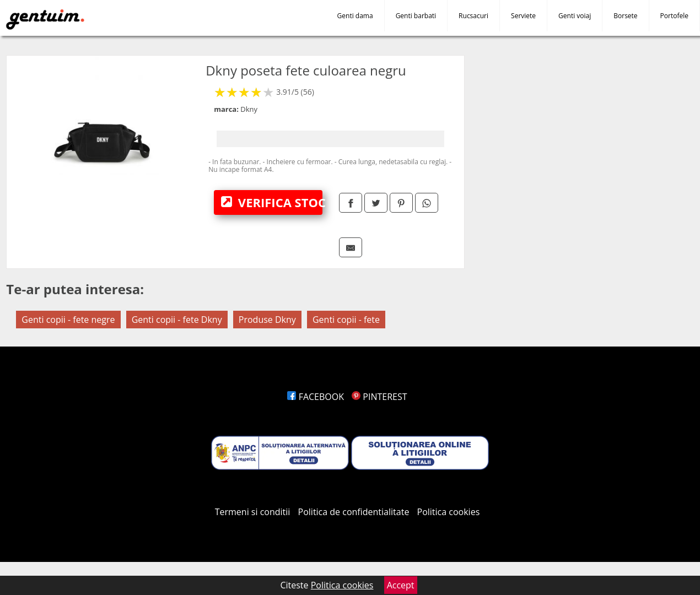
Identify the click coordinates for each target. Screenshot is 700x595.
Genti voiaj (575, 16)
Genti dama (355, 16)
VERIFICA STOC (271, 202)
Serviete (523, 16)
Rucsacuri (473, 16)
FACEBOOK (316, 397)
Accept (401, 585)
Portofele (674, 16)
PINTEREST (379, 397)
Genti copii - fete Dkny (177, 320)
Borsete (625, 16)
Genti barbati (416, 16)
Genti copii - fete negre (68, 320)
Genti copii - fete (346, 320)
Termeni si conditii (253, 512)
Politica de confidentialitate (354, 512)
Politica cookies (449, 512)
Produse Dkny (267, 320)
